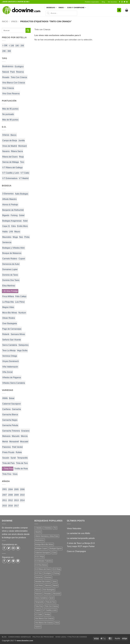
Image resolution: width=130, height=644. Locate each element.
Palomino (7, 447)
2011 (5, 500)
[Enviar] (28, 30)
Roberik (6, 334)
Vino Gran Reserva (11, 94)
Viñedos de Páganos (12, 378)
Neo (21, 237)
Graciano (25, 431)
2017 (16, 506)
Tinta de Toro (22, 463)
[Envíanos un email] (127, 2)
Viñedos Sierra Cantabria (14, 383)
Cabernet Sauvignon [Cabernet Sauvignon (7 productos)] (43, 553)
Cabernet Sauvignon (12, 404)
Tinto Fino (7, 474)
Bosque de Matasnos (12, 253)
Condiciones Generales (19, 637)
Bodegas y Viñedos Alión (14, 248)
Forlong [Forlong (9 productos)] (56, 573)
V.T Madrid (24, 178)
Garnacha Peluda (10, 425)
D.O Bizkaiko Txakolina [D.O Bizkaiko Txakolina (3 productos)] (44, 561)
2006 (22, 489)
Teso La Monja (9, 350)
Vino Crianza (8, 88)
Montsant (22, 146)
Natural (6, 72)
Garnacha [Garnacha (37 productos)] (39, 577)
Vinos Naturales (74, 528)
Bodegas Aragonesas (12, 221)
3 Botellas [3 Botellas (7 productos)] (47, 528)
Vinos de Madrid (10, 146)
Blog (103, 2)
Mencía (24, 436)
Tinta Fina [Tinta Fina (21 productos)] (39, 606)
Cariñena (6, 409)
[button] (119, 10)
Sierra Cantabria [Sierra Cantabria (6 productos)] (41, 598)
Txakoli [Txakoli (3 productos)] (38, 610)
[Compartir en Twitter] (9, 548)
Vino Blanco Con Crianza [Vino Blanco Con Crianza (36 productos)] (44, 618)
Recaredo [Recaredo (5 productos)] (57, 594)
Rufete (19, 452)
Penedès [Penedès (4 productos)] (48, 594)
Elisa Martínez (9, 286)
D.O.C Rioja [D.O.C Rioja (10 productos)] (39, 557)
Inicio (5, 22)
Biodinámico (8, 66)
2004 (11, 489)
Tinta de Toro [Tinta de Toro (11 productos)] (51, 602)
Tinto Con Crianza (19, 77)
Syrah (13, 458)
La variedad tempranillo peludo (81, 538)
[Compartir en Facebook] (4, 548)
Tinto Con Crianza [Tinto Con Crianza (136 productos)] (51, 606)
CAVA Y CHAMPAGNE (77, 8)
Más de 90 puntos (10, 120)
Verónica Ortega (10, 356)
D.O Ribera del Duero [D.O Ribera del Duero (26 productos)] (43, 569)
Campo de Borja (10, 141)
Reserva (20, 72)
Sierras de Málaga (11, 162)
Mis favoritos (112, 2)
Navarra (6, 151)
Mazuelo (16, 436)
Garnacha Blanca (10, 415)
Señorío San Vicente (12, 340)
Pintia (27, 237)
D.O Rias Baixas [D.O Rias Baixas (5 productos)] (41, 565)
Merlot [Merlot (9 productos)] (55, 585)
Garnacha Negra (10, 420)
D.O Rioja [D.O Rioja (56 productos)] (57, 569)
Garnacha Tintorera (11, 431)
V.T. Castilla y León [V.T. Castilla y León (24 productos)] (50, 610)
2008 (11, 495)
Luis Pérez (20, 302)
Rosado (6, 77)
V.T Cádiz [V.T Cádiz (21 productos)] (39, 614)
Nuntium (22, 313)
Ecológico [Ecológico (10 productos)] (48, 573)
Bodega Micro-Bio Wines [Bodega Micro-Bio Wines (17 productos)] (44, 544)
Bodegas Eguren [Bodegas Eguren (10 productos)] (56, 548)
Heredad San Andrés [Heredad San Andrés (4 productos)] (43, 581)
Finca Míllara (8, 296)
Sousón (6, 458)
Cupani (22, 259)
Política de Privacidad (43, 637)
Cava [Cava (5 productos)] (54, 553)
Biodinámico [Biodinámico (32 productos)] (40, 540)
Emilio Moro (22, 226)
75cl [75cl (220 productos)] (55, 528)
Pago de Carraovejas (12, 329)
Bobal (12, 398)
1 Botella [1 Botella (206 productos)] (38, 528)
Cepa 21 (6, 226)
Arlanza (6, 135)
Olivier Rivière (9, 318)
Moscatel (24, 442)
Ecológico (19, 67)
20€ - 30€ (7, 51)
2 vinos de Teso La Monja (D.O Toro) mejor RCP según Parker (81, 545)
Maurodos (7, 237)
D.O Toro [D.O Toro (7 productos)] (38, 573)
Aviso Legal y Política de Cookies (71, 637)
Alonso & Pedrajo (10, 205)
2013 (16, 500)
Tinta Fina (8, 469)
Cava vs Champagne (76, 551)
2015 (5, 506)
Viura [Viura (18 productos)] (57, 623)
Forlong (14, 215)
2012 (11, 500)
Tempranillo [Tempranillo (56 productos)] (39, 602)
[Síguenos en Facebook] (120, 2)
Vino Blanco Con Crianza (14, 83)
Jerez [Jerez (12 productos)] (55, 581)
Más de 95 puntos (10, 109)
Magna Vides (8, 307)
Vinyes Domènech (11, 361)
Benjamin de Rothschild (13, 210)
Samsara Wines (18, 334)
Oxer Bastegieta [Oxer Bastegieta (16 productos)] (49, 590)
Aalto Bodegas (22, 194)
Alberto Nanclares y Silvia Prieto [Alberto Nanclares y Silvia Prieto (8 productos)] (47, 536)
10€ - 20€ (20, 46)
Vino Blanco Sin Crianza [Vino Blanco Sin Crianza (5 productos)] (44, 623)
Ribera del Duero (10, 157)
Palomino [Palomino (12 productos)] (39, 594)
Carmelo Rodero (10, 259)
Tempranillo (22, 458)
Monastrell (14, 442)
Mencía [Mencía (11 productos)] (48, 585)
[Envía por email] (13, 548)
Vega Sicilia (22, 350)
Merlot (5, 442)
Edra (14, 226)
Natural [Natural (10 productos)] (38, 590)
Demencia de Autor (11, 264)
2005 (16, 489)
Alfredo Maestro (9, 199)
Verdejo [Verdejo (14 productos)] (47, 614)
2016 (11, 506)
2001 (5, 489)
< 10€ (11, 46)
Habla (5, 232)
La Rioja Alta (8, 302)
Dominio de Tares (10, 275)
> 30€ (5, 45)
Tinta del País (8, 463)
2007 (5, 495)
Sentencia (7, 242)
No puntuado (8, 114)
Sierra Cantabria (10, 345)
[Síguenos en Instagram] (122, 2)
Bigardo (6, 215)
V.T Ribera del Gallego (12, 168)
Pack (13, 72)
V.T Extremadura (10, 178)
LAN (11, 232)
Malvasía (6, 436)
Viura (15, 474)
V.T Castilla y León (11, 173)
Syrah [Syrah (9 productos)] (52, 598)
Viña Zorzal (7, 372)
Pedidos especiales (92, 2)
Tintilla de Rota (21, 469)
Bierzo (13, 135)
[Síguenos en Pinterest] (13, 561)
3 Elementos (8, 194)
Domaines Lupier (10, 269)
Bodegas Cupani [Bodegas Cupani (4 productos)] (41, 548)
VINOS (62, 8)
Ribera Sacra (17, 151)
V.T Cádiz (25, 173)
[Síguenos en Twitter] (124, 2)
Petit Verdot (17, 447)
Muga (15, 237)
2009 (16, 495)
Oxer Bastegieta (10, 323)
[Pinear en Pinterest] (18, 548)
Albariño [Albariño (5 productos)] (38, 532)
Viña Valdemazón (10, 367)
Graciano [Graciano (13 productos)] (48, 577)
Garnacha (16, 409)
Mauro (17, 232)
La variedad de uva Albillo (78, 533)
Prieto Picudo (8, 452)
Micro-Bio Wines (10, 313)
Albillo (5, 398)
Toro (22, 162)
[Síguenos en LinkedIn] (18, 561)
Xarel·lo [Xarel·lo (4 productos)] (38, 627)
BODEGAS (52, 8)
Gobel (22, 215)
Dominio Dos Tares (11, 280)
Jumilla (22, 141)
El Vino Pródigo (11, 291)
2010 (22, 495)
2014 (22, 500)
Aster (25, 221)
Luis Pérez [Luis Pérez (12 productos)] (39, 585)
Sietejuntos (24, 345)
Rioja (21, 157)
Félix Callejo (21, 296)
